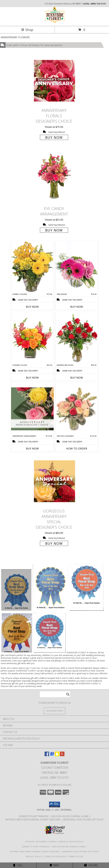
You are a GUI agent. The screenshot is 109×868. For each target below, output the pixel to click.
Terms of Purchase (55, 856)
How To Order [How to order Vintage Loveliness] (77, 448)
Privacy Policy (34, 856)
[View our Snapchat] (57, 755)
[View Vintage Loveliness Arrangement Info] (77, 409)
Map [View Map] (54, 865)
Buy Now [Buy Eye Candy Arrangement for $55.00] (54, 230)
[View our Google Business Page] (52, 755)
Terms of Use (76, 856)
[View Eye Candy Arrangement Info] (54, 177)
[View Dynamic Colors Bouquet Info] (32, 338)
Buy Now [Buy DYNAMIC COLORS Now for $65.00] (32, 378)
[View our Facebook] (47, 755)
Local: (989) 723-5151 (54, 778)
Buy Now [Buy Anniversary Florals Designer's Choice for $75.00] (54, 137)
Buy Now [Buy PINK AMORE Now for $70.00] (77, 307)
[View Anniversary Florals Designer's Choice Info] (54, 81)
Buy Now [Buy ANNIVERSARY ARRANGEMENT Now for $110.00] (32, 448)
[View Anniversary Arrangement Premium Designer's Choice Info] (32, 409)
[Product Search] (55, 694)
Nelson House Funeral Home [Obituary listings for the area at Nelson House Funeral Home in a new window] (70, 816)
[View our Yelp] (62, 755)
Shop (27, 30)
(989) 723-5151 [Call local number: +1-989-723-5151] (98, 4)
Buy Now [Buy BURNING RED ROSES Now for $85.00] (77, 378)
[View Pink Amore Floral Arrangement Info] (77, 267)
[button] (55, 804)
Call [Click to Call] (18, 865)
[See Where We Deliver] (54, 711)
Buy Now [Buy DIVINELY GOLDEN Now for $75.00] (32, 307)
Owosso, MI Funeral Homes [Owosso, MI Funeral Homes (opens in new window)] (41, 842)
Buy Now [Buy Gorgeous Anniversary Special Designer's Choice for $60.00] (54, 543)
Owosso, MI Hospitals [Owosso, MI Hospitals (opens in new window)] (71, 842)
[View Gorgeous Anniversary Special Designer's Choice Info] (54, 481)
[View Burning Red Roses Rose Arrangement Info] (77, 338)
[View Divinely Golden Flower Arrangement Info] (32, 267)
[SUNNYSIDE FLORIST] (54, 22)
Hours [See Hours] (91, 865)
